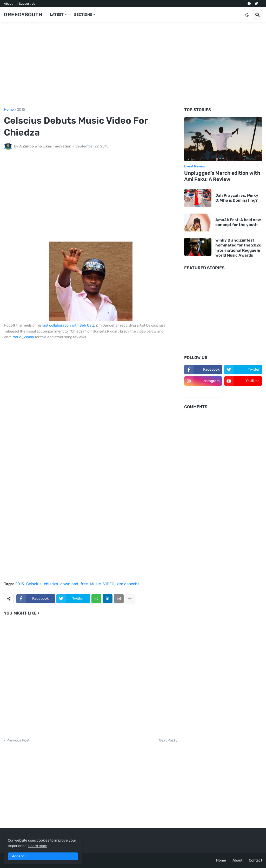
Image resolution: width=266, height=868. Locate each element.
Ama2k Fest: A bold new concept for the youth (238, 222)
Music (95, 584)
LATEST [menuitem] (57, 15)
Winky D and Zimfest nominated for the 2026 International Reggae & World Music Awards (238, 248)
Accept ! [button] (19, 856)
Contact (255, 860)
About (8, 4)
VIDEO (109, 584)
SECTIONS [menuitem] (83, 15)
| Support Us (26, 4)
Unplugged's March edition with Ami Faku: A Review (222, 176)
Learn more (38, 846)
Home (9, 110)
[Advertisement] (133, 65)
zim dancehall (129, 584)
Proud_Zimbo (23, 337)
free (84, 584)
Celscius (34, 584)
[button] (247, 15)
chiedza (51, 584)
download (69, 584)
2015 (21, 110)
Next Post (167, 740)
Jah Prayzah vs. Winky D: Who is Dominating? (237, 198)
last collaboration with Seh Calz (68, 325)
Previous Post (18, 740)
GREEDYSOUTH (23, 15)
